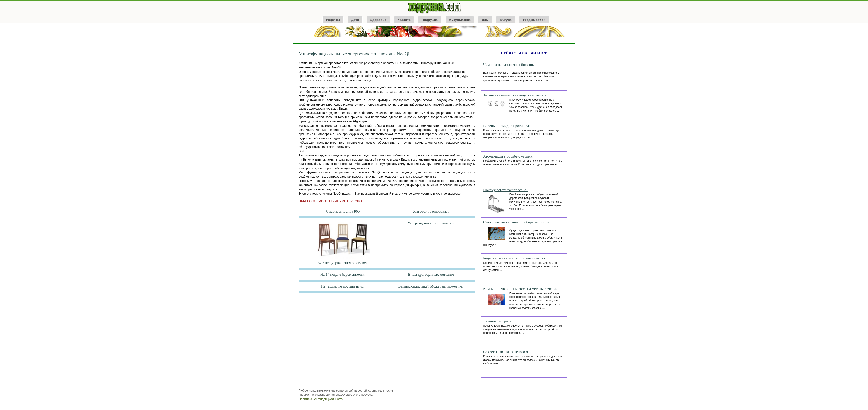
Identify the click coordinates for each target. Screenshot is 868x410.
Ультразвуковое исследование (431, 223)
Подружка (430, 20)
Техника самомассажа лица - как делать (515, 95)
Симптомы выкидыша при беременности (516, 222)
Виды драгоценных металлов (431, 274)
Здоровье (378, 20)
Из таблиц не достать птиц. (343, 286)
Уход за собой (534, 20)
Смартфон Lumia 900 (343, 211)
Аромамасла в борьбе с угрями (508, 156)
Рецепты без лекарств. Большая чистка (514, 258)
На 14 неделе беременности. (343, 274)
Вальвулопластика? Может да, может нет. (431, 286)
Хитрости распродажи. (431, 211)
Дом (485, 20)
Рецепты (333, 20)
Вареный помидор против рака (508, 126)
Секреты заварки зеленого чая (507, 352)
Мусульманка (460, 20)
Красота (404, 20)
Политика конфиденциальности (321, 399)
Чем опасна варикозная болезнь (509, 65)
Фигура (506, 20)
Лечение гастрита (497, 321)
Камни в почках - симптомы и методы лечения (520, 289)
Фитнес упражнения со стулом (343, 263)
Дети (355, 20)
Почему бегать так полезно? (506, 190)
